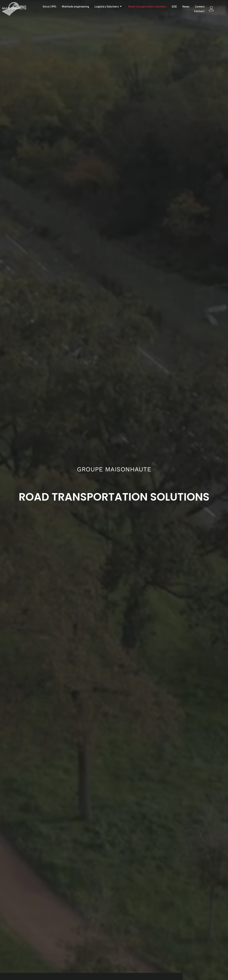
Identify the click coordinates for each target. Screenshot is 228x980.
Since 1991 (50, 7)
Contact (199, 11)
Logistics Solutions (108, 7)
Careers (200, 7)
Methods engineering (76, 7)
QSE (174, 7)
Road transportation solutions (147, 7)
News (186, 7)
